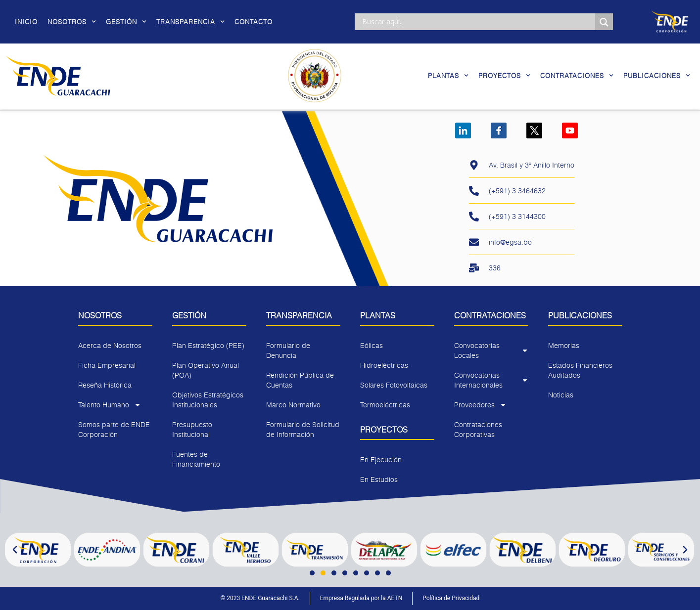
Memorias (564, 345)
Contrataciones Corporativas (478, 429)
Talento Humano (110, 405)
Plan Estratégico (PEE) (208, 345)
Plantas (448, 75)
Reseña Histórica (105, 385)
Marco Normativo (293, 405)
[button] (15, 550)
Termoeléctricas (385, 405)
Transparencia (190, 22)
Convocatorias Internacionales (491, 380)
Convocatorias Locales (491, 350)
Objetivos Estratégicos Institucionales (208, 400)
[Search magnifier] (604, 22)
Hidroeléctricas (384, 365)
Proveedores (480, 405)
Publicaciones (657, 75)
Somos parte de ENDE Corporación (114, 429)
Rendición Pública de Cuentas (300, 380)
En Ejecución (381, 459)
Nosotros (72, 22)
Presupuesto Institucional (192, 429)
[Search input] (477, 22)
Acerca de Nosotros (110, 345)
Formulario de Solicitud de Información (303, 429)
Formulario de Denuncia (288, 350)
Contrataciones (577, 75)
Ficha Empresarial (107, 365)
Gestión (126, 22)
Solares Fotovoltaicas (394, 385)
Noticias (561, 395)
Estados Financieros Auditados (580, 370)
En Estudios (379, 479)
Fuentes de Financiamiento (196, 459)
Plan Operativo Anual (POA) (206, 370)
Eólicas (372, 345)
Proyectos (504, 75)
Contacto (254, 22)
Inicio (26, 22)
